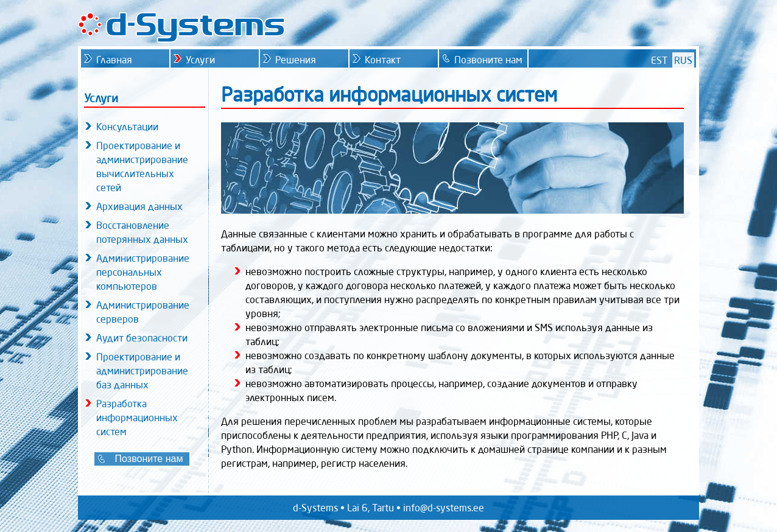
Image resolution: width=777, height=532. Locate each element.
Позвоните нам (149, 459)
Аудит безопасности (142, 338)
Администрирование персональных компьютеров (143, 272)
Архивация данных (139, 206)
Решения (296, 60)
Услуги (200, 60)
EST (659, 60)
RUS (683, 60)
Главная (114, 60)
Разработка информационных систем (137, 418)
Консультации (127, 127)
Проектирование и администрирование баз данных (142, 371)
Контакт (383, 60)
